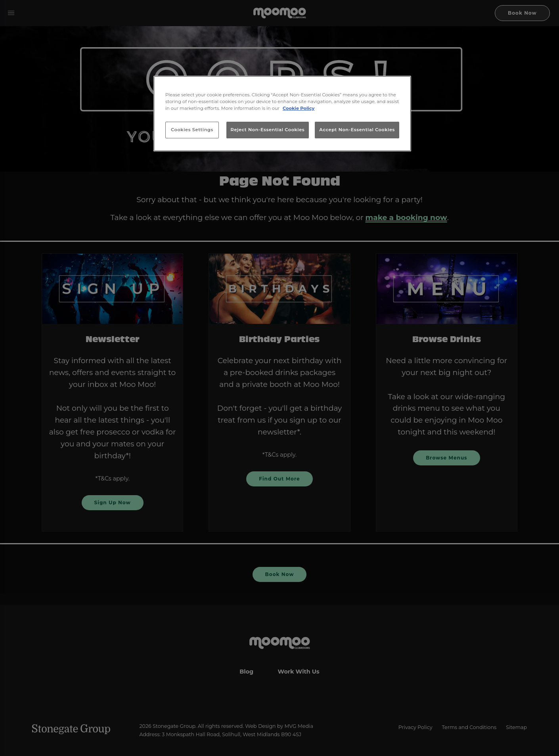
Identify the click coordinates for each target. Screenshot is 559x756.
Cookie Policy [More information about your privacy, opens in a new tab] (299, 108)
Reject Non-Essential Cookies (268, 130)
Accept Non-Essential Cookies (357, 130)
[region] (282, 114)
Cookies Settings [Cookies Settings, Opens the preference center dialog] (192, 130)
